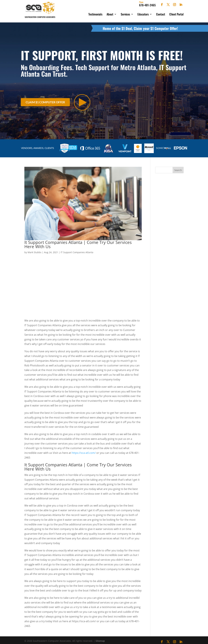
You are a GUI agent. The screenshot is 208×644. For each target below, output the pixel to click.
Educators (143, 14)
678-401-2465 (147, 4)
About (110, 14)
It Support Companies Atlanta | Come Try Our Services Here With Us (78, 242)
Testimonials (95, 14)
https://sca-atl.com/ (84, 450)
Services (125, 14)
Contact (161, 14)
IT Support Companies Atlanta (77, 250)
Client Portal (176, 14)
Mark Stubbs (35, 250)
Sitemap (100, 638)
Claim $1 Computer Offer (45, 101)
